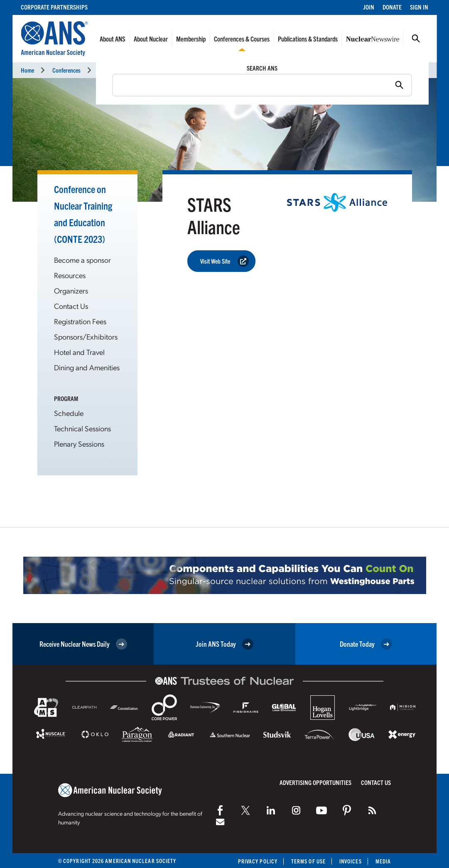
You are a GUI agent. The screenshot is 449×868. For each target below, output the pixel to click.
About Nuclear (151, 39)
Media (383, 861)
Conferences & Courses (242, 39)
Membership (191, 39)
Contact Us (71, 306)
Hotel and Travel (79, 352)
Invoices (351, 861)
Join (369, 7)
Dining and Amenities (87, 367)
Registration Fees (80, 321)
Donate (392, 7)
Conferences (66, 70)
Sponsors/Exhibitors (86, 336)
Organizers (71, 290)
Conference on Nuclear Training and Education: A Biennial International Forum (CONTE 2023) (203, 70)
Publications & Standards (308, 39)
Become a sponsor (82, 260)
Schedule (69, 413)
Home (27, 70)
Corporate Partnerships (54, 7)
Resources (70, 275)
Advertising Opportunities (315, 782)
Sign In (419, 7)
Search (416, 39)
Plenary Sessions (79, 444)
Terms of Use (308, 861)
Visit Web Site (224, 261)
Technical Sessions (82, 428)
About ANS (113, 39)
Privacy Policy (258, 861)
